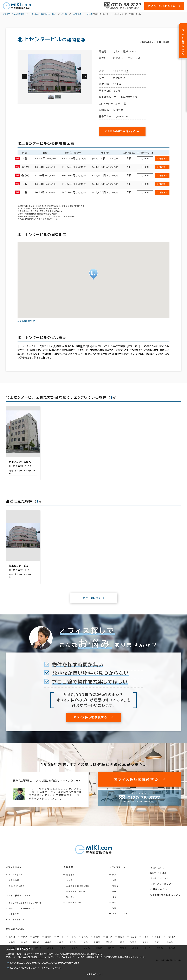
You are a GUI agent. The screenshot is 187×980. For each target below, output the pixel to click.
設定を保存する (93, 974)
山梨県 (61, 942)
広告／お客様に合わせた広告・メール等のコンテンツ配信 (36, 968)
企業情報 (69, 867)
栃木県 (109, 937)
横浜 (115, 902)
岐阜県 (85, 942)
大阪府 (158, 942)
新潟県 (12, 942)
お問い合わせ (158, 867)
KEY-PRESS (159, 873)
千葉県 (146, 937)
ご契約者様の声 (74, 902)
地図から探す (15, 880)
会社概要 (71, 875)
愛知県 (109, 942)
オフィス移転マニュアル (19, 896)
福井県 (48, 942)
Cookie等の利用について (32, 957)
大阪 (115, 880)
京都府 (146, 942)
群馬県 (121, 937)
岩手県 (36, 937)
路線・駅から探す (17, 886)
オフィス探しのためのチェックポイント (26, 903)
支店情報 (71, 880)
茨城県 (97, 937)
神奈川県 (171, 937)
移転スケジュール (17, 914)
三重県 (121, 942)
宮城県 (48, 937)
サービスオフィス (160, 878)
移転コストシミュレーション (21, 908)
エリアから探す (16, 875)
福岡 (115, 908)
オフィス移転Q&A (17, 920)
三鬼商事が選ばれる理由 (78, 886)
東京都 (158, 937)
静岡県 (97, 942)
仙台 (115, 897)
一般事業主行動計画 (76, 891)
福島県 (85, 937)
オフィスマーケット (120, 867)
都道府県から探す (16, 929)
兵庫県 (170, 942)
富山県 (24, 942)
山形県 (73, 937)
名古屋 (116, 886)
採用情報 (71, 897)
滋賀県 (133, 942)
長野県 (73, 942)
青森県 (24, 937)
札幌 (115, 891)
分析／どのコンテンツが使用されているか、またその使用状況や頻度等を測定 (45, 963)
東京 (115, 875)
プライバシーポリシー (162, 884)
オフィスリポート (121, 914)
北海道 (12, 937)
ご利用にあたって (161, 889)
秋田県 (61, 937)
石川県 (36, 942)
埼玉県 (133, 937)
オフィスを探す (14, 867)
